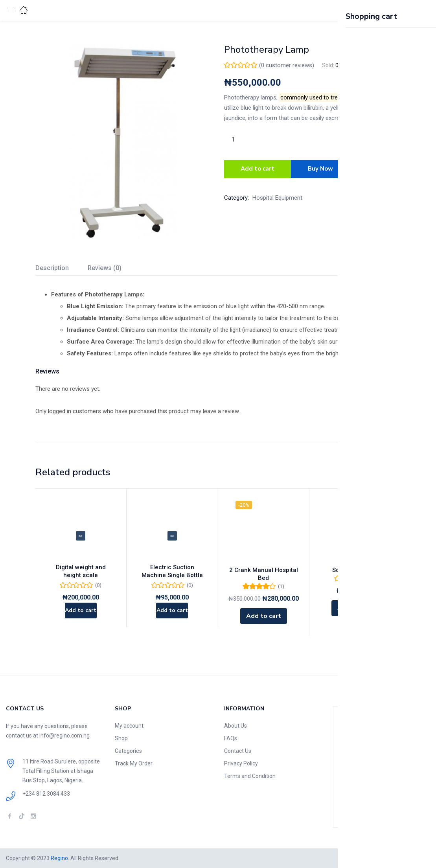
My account (129, 726)
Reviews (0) (105, 268)
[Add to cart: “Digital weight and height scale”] (81, 616)
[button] (410, 10)
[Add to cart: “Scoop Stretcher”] (355, 608)
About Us (235, 726)
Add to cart (257, 168)
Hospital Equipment (277, 195)
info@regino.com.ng (64, 736)
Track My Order (134, 763)
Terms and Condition (250, 776)
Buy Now (322, 168)
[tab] (62, 269)
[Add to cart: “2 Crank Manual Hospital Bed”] (264, 616)
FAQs (231, 738)
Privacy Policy (241, 763)
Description (52, 268)
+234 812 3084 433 (46, 794)
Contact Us (238, 751)
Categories (128, 751)
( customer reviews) (287, 65)
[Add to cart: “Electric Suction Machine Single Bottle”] (172, 616)
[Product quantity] (234, 139)
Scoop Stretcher (355, 570)
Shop (121, 738)
